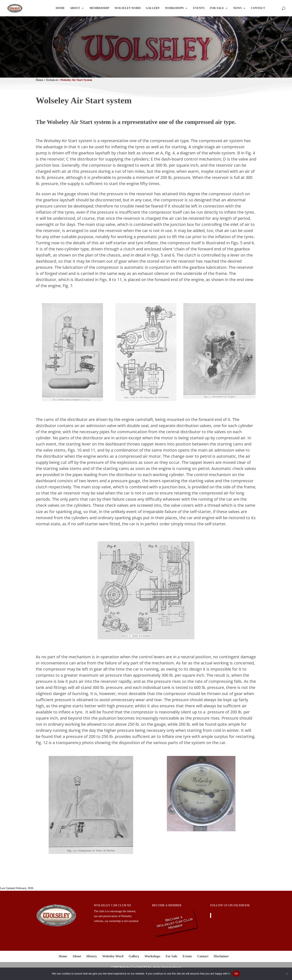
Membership (99, 8)
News (237, 8)
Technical (52, 80)
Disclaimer (221, 956)
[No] (287, 974)
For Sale (217, 8)
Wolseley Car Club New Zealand (234, 915)
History (92, 956)
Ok (236, 974)
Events (199, 8)
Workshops (174, 8)
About (75, 8)
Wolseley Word (128, 8)
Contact (258, 8)
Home (60, 8)
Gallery (153, 8)
